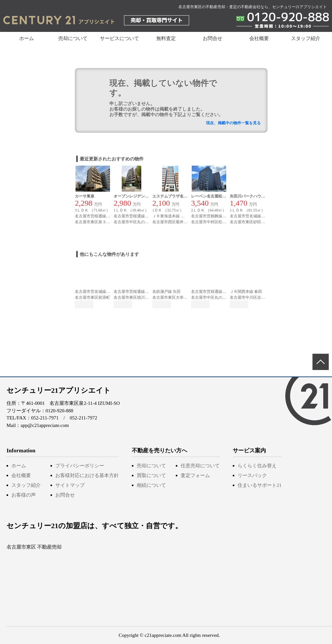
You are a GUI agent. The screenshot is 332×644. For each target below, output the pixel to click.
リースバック (252, 475)
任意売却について (200, 466)
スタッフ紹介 (306, 38)
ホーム (27, 38)
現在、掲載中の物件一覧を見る (233, 123)
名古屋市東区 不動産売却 (34, 547)
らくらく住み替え (257, 466)
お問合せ (213, 38)
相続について (151, 485)
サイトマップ (70, 485)
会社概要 (259, 38)
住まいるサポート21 (260, 485)
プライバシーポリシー (80, 466)
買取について (151, 475)
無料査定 (166, 38)
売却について (151, 466)
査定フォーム (195, 475)
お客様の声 (24, 495)
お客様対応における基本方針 (87, 475)
